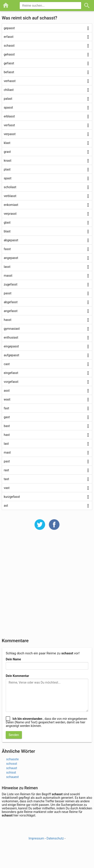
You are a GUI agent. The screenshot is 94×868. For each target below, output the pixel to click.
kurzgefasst (12, 497)
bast (7, 426)
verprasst (10, 214)
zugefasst (11, 284)
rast (6, 470)
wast (7, 399)
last (6, 444)
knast (8, 161)
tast (6, 479)
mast (7, 452)
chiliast (9, 90)
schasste (12, 759)
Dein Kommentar (17, 676)
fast (6, 408)
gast (7, 417)
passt (8, 293)
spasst (8, 107)
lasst (7, 267)
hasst (8, 320)
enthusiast (11, 337)
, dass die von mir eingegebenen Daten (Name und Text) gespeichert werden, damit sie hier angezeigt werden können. (46, 722)
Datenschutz (55, 838)
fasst (7, 249)
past (7, 461)
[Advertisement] (47, 587)
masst (8, 276)
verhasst (10, 81)
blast (7, 231)
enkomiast (11, 205)
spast (8, 178)
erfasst (9, 37)
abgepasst (11, 240)
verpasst (10, 134)
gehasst (9, 54)
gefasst (9, 63)
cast (7, 364)
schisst (11, 772)
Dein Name (13, 659)
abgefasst (11, 302)
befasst (9, 72)
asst (7, 391)
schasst (9, 46)
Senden (14, 735)
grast (7, 152)
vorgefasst (11, 382)
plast (7, 169)
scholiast (10, 187)
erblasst (9, 116)
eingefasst (11, 373)
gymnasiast (12, 329)
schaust (12, 768)
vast (7, 488)
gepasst (9, 28)
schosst (12, 764)
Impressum (36, 838)
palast (8, 99)
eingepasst (11, 346)
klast (7, 143)
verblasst (10, 196)
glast (7, 222)
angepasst (11, 258)
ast (6, 506)
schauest (12, 777)
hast (7, 435)
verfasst (9, 125)
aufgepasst (12, 355)
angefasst (11, 311)
